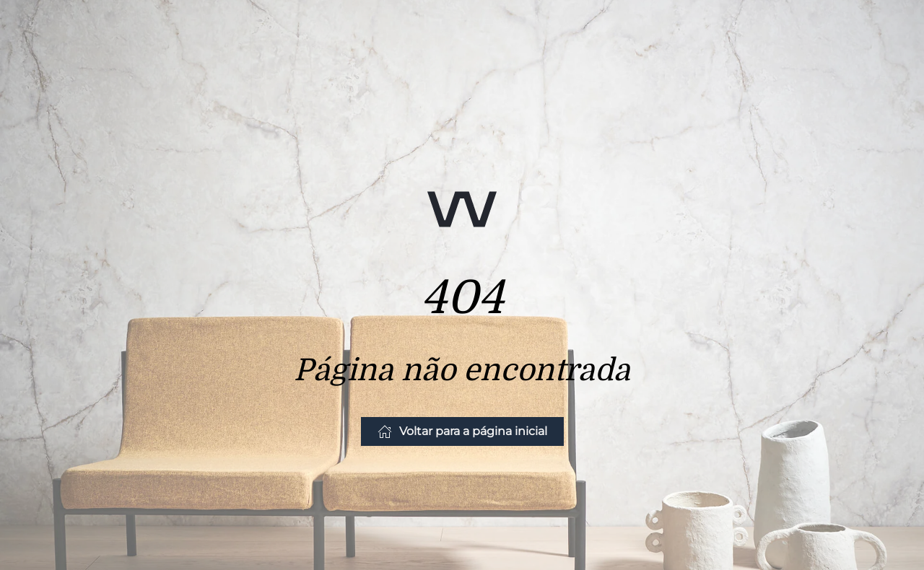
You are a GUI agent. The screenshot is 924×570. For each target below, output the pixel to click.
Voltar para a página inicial (462, 431)
